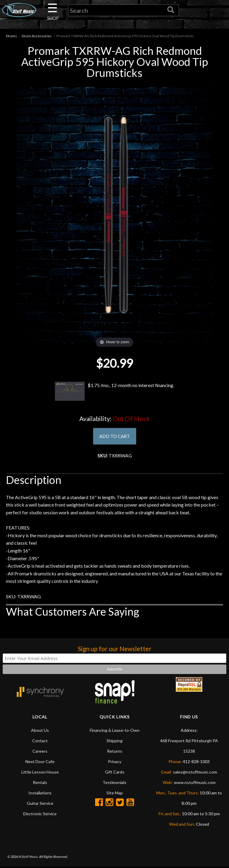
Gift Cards (115, 773)
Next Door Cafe (40, 762)
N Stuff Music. (28, 857)
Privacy (115, 762)
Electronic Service (40, 815)
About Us (40, 731)
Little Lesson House (40, 773)
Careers (40, 752)
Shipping (114, 742)
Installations (40, 794)
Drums (11, 36)
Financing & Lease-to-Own (115, 731)
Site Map (115, 794)
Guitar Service (40, 804)
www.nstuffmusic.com (195, 783)
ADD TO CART (115, 437)
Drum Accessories (37, 36)
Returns (115, 752)
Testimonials (114, 783)
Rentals (40, 783)
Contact (40, 742)
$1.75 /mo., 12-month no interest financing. (114, 392)
